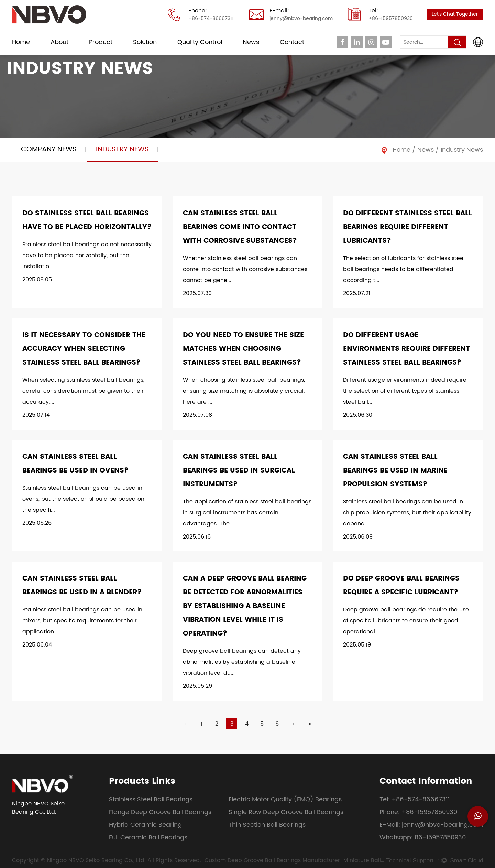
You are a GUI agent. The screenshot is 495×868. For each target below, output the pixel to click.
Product (101, 42)
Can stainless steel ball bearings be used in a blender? (82, 585)
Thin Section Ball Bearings (267, 825)
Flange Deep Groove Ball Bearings (160, 812)
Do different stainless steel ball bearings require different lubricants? (408, 227)
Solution (145, 42)
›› (310, 724)
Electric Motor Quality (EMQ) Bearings (285, 799)
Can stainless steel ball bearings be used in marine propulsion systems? (395, 471)
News (251, 42)
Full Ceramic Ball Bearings (148, 838)
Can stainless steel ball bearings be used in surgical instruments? (239, 471)
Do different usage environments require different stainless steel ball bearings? (406, 349)
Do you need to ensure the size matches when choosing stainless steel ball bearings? (243, 349)
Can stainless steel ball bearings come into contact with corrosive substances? (240, 227)
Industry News (122, 149)
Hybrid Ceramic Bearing (145, 825)
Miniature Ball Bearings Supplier (364, 860)
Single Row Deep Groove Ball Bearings (286, 812)
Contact (292, 42)
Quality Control (200, 42)
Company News (49, 149)
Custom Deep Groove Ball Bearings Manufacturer (272, 860)
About (59, 42)
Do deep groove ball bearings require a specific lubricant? (401, 585)
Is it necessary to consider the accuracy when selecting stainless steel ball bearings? (84, 349)
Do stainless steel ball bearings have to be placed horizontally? (87, 220)
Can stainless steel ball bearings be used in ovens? (75, 464)
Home (21, 42)
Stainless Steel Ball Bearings (151, 799)
